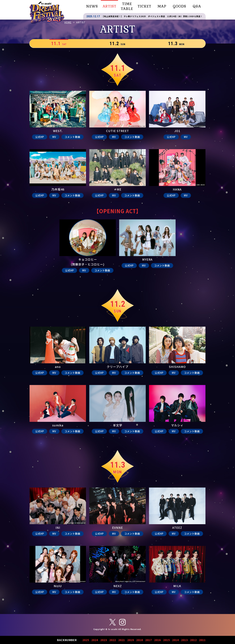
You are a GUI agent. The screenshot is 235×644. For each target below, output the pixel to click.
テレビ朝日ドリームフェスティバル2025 (47, 12)
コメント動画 (72, 137)
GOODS (179, 6)
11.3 (176, 43)
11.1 (59, 43)
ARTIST (110, 6)
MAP (162, 6)
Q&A (197, 6)
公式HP (40, 137)
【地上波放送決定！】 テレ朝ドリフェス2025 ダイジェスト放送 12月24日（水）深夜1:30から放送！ (152, 16)
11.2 (117, 43)
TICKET (144, 6)
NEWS (92, 6)
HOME (68, 22)
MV (54, 137)
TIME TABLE (127, 6)
